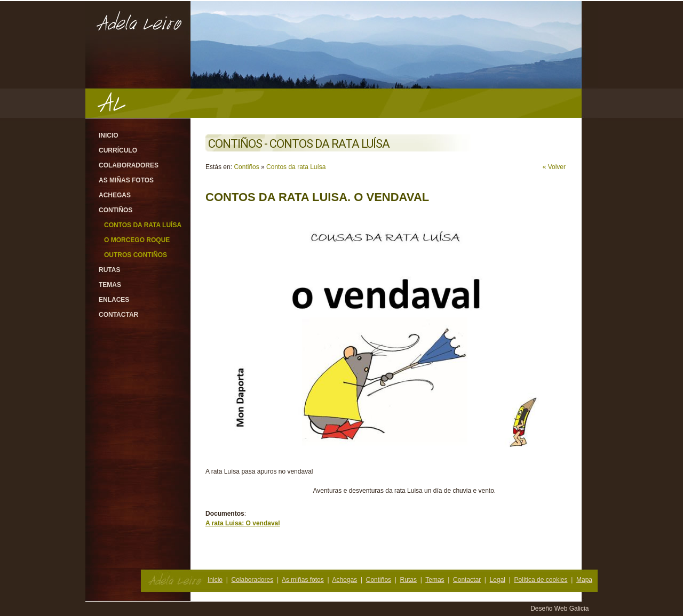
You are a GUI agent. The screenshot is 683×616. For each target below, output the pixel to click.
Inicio (109, 135)
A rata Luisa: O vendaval (243, 523)
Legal (498, 580)
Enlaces (114, 300)
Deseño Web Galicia (561, 609)
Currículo (118, 150)
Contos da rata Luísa (143, 225)
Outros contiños (136, 255)
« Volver (554, 167)
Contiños (116, 210)
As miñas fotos (126, 180)
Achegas (115, 195)
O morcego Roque (137, 240)
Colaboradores (129, 165)
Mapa (584, 580)
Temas (110, 285)
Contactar (118, 315)
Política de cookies (541, 580)
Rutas (109, 270)
